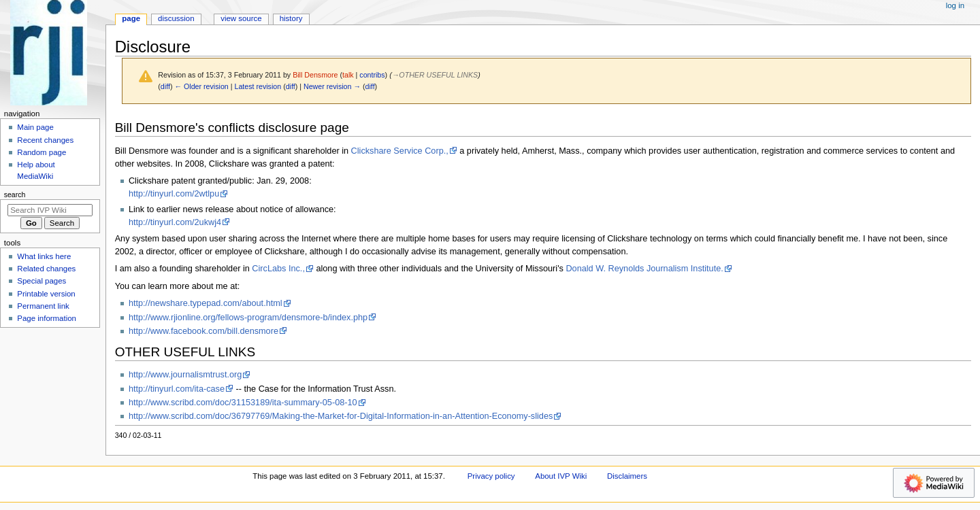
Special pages (42, 281)
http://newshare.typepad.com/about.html (206, 303)
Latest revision (258, 86)
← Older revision (201, 86)
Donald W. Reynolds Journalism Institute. (644, 269)
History (291, 18)
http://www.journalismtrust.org (185, 375)
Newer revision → (332, 86)
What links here (44, 256)
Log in (955, 5)
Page (131, 18)
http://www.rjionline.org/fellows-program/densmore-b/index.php (248, 318)
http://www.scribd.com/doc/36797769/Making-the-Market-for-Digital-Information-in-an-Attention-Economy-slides (341, 416)
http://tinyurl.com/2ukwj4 (175, 222)
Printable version (46, 294)
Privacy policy (491, 476)
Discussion (176, 18)
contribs (372, 75)
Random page (42, 152)
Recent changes (45, 140)
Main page (35, 127)
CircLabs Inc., (278, 269)
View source (241, 18)
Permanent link (43, 306)
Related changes (46, 269)
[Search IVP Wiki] (50, 210)
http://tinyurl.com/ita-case (177, 389)
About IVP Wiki (561, 476)
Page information (47, 318)
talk (348, 75)
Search (15, 194)
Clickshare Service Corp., (400, 151)
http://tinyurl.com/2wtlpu (174, 194)
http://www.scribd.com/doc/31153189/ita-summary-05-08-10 (243, 403)
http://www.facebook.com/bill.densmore (203, 331)
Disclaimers (627, 476)
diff (165, 86)
